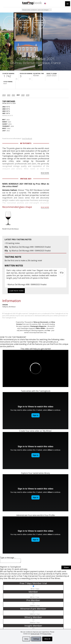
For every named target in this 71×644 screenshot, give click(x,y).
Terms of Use (35, 634)
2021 (18, 95)
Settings (36, 639)
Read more (45, 173)
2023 (9, 95)
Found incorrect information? (17, 139)
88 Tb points (26, 143)
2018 (28, 95)
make (23, 260)
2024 (4, 95)
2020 (23, 95)
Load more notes (16, 291)
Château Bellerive (23, 63)
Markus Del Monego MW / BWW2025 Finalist (31, 247)
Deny (26, 639)
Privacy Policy (47, 634)
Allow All (47, 639)
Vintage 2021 (26, 179)
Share (66, 568)
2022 (13, 95)
